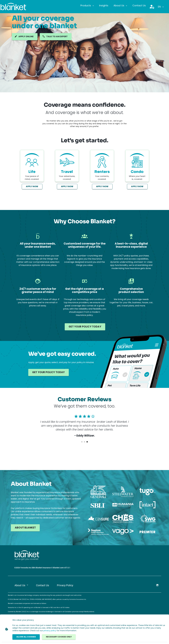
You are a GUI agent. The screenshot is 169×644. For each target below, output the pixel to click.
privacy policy (50, 631)
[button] (87, 6)
